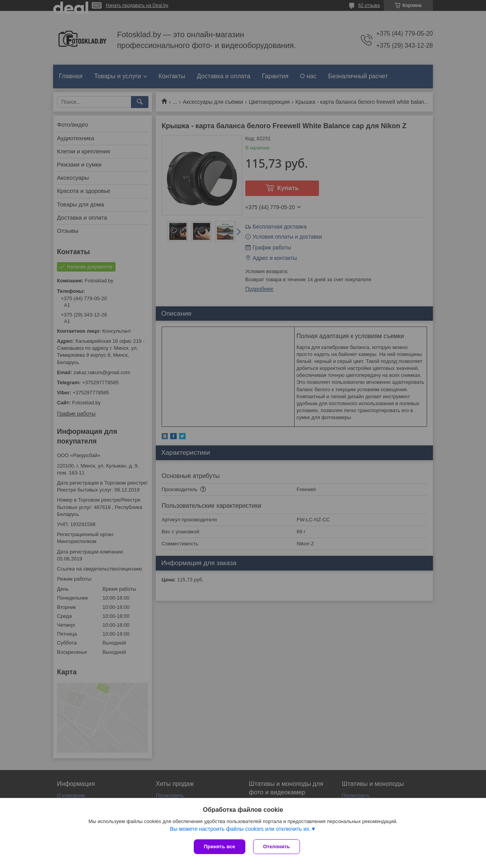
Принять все (220, 847)
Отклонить (277, 847)
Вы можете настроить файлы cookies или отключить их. (240, 829)
